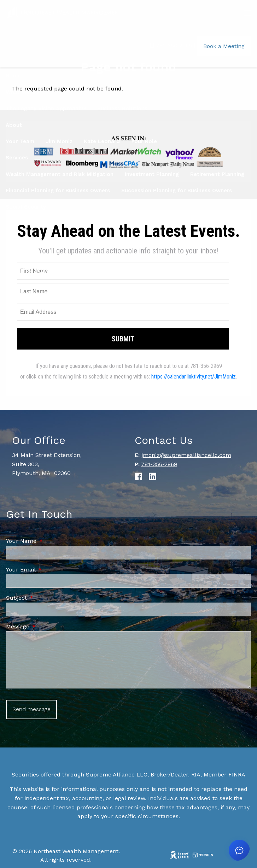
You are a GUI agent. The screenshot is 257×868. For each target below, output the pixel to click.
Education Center (111, 240)
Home (13, 76)
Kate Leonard (102, 141)
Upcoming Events (29, 272)
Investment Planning (152, 174)
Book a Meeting (224, 46)
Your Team (20, 141)
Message (48, 626)
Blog (12, 240)
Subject (46, 598)
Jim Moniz (59, 141)
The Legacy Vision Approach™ (46, 108)
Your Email (51, 570)
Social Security (26, 207)
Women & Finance (53, 240)
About (14, 125)
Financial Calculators (174, 240)
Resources (19, 223)
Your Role (144, 141)
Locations (19, 256)
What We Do (22, 92)
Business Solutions (122, 108)
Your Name (51, 541)
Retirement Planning (217, 174)
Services (17, 158)
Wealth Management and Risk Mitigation (60, 174)
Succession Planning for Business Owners (177, 190)
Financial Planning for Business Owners (58, 190)
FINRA (237, 775)
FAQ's (220, 240)
